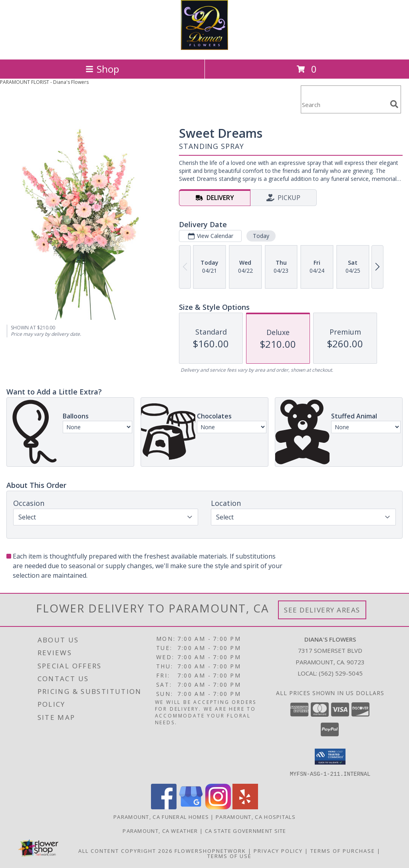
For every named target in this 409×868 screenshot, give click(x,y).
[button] (330, 757)
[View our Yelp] (245, 807)
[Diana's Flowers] (204, 48)
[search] (394, 104)
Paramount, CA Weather (160, 830)
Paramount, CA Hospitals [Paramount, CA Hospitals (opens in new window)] (256, 816)
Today (261, 236)
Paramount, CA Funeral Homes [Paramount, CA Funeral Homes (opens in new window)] (161, 816)
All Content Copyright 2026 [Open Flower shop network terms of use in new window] (125, 850)
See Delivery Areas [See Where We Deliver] (322, 610)
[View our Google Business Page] (191, 807)
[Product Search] (344, 104)
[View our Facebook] (164, 807)
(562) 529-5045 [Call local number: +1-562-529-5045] (341, 673)
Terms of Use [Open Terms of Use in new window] (229, 856)
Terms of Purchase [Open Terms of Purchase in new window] (343, 850)
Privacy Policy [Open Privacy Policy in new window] (278, 850)
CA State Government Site (246, 830)
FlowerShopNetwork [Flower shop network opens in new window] (210, 850)
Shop (102, 69)
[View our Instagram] (218, 807)
